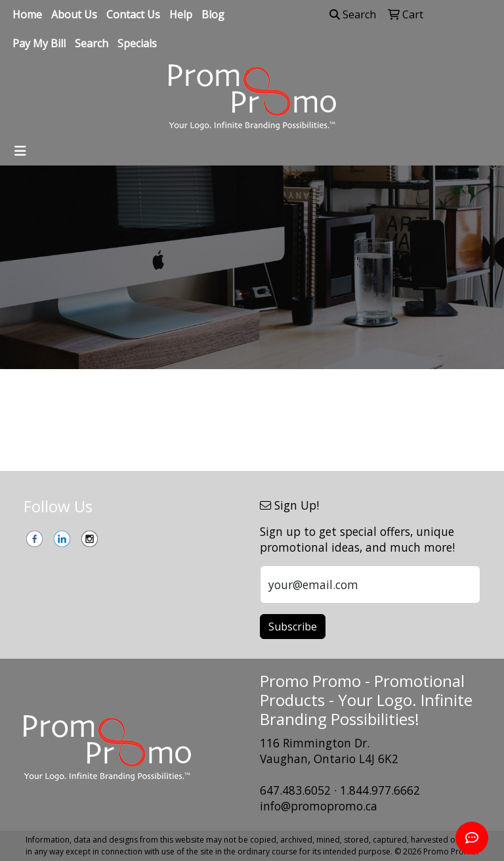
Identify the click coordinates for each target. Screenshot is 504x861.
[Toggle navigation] (20, 151)
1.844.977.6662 (380, 790)
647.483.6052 (295, 790)
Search (92, 43)
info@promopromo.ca (319, 806)
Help (181, 14)
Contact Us (133, 14)
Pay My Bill (39, 43)
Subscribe (293, 627)
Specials (137, 43)
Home (27, 14)
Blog (213, 14)
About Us (74, 14)
